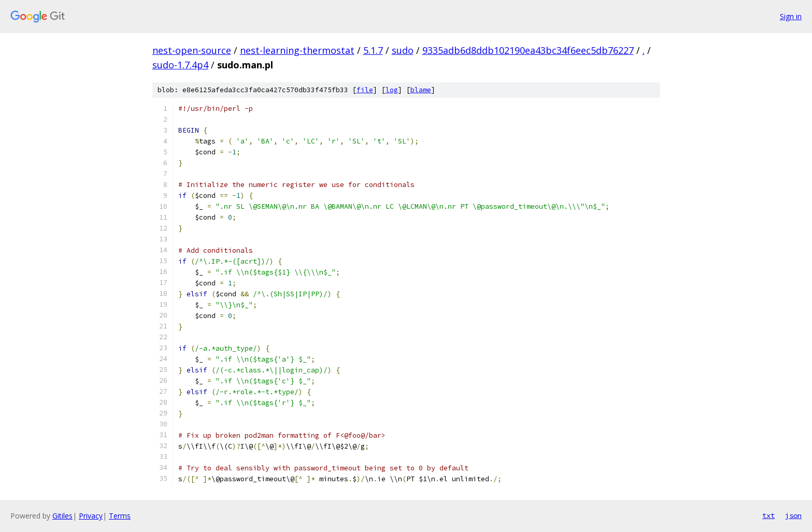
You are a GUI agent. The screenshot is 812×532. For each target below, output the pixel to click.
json (793, 515)
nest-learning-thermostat (297, 50)
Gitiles (62, 516)
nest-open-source (192, 50)
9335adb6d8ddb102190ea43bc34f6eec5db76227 (528, 50)
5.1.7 (373, 50)
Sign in (791, 16)
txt (768, 515)
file (365, 90)
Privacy (91, 516)
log (392, 90)
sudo (403, 50)
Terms (120, 516)
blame (421, 90)
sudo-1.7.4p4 (180, 65)
